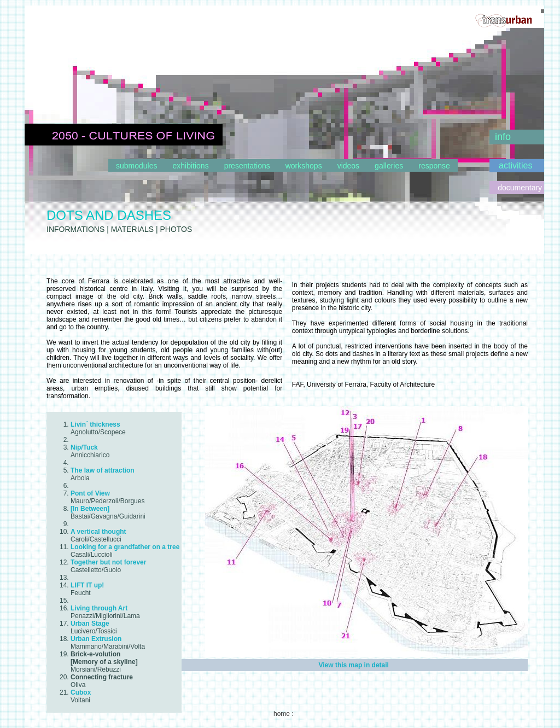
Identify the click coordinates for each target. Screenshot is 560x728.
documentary (521, 188)
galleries (389, 166)
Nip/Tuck (84, 447)
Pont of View (90, 493)
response (434, 166)
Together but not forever (108, 562)
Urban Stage (90, 624)
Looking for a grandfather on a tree (125, 547)
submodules (137, 166)
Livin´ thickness (95, 424)
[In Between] (90, 509)
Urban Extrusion (96, 639)
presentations (247, 166)
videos (348, 166)
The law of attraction (103, 470)
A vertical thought (98, 532)
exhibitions (191, 166)
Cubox (81, 692)
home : (284, 714)
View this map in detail (353, 665)
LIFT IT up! (87, 585)
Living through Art (99, 608)
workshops (304, 166)
